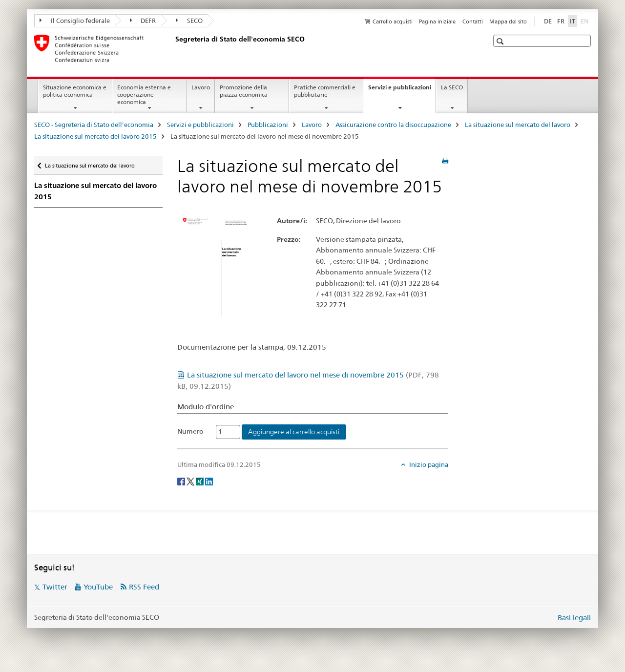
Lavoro (201, 87)
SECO (189, 21)
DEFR (143, 21)
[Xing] (200, 481)
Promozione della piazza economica (244, 91)
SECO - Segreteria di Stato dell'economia (94, 125)
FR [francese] (561, 21)
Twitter (55, 587)
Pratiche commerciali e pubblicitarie (325, 91)
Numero (190, 431)
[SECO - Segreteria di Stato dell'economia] (173, 48)
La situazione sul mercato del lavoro (518, 125)
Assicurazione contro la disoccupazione (393, 125)
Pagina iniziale (437, 21)
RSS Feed (144, 587)
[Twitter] (191, 481)
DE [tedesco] (548, 21)
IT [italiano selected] (573, 21)
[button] (501, 41)
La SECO (452, 87)
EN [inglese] (586, 21)
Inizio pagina (428, 464)
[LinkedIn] (209, 481)
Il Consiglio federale (75, 21)
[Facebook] (182, 481)
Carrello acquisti (393, 21)
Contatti (473, 21)
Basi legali (574, 618)
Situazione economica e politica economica (75, 91)
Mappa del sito (508, 21)
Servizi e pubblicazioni (402, 90)
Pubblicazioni (268, 125)
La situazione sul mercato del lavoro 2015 (95, 136)
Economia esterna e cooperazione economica (144, 94)
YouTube (98, 587)
